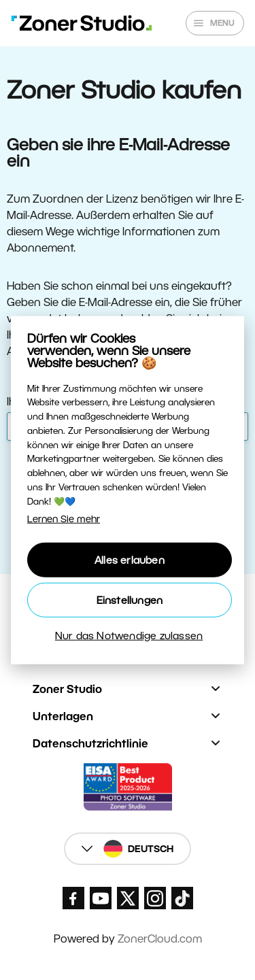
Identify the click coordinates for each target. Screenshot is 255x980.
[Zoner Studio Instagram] (155, 898)
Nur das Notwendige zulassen (129, 635)
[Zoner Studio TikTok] (182, 898)
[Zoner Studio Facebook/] (73, 898)
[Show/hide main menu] (215, 23)
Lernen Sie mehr (64, 518)
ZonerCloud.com (160, 939)
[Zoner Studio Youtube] (101, 898)
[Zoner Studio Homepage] (82, 23)
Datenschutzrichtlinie (90, 744)
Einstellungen (130, 599)
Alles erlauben (130, 559)
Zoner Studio (67, 689)
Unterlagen (63, 716)
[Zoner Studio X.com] (128, 898)
